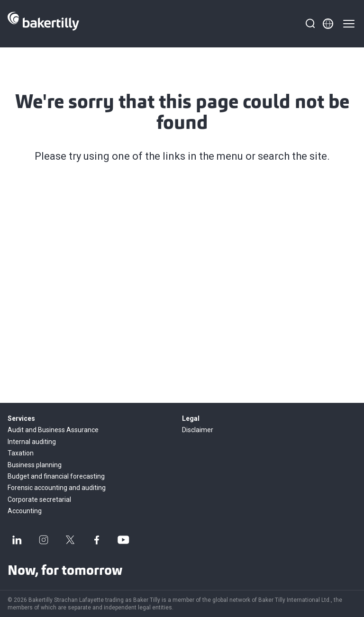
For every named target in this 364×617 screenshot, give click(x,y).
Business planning (35, 465)
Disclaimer (198, 430)
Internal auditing (32, 442)
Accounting (25, 511)
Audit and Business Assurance (53, 430)
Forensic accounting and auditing (57, 488)
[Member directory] (328, 24)
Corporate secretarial (39, 499)
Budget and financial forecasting (56, 476)
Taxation (21, 453)
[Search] (310, 24)
